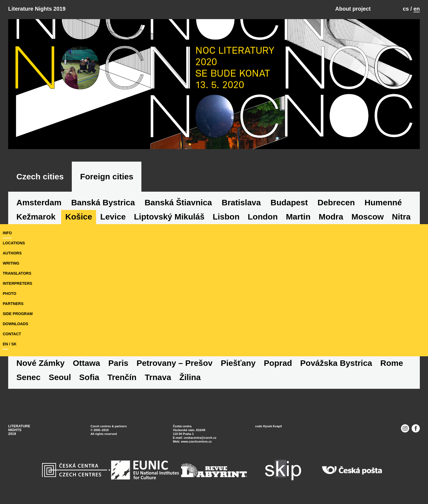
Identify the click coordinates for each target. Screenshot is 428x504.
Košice (79, 217)
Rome (392, 363)
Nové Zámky (41, 363)
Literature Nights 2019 (37, 9)
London (263, 217)
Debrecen (336, 202)
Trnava (158, 377)
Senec (28, 377)
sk (14, 344)
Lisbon (226, 217)
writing (11, 263)
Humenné (383, 202)
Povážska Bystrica (336, 363)
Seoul (60, 377)
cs (406, 9)
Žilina (190, 377)
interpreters (17, 283)
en (417, 9)
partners (13, 304)
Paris (118, 363)
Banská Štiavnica (178, 202)
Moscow (367, 217)
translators (17, 273)
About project (353, 9)
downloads (15, 324)
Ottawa (87, 363)
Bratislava (241, 202)
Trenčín (122, 377)
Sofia (89, 377)
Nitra (401, 217)
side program (18, 314)
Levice (113, 217)
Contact (12, 334)
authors (12, 253)
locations (14, 243)
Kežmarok (36, 217)
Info (7, 233)
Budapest (289, 202)
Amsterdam (39, 202)
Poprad (278, 363)
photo (10, 293)
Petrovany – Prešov (174, 363)
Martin (298, 217)
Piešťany (238, 363)
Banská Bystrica (103, 202)
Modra (331, 217)
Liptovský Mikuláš (169, 217)
